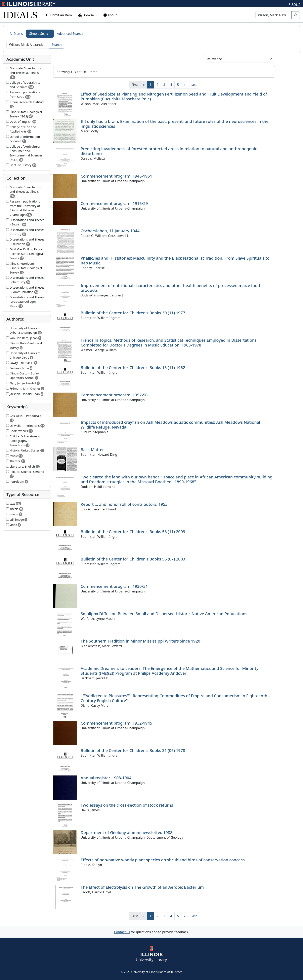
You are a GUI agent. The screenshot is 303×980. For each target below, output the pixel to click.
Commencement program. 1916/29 (114, 203)
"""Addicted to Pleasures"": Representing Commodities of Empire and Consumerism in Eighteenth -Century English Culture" (175, 698)
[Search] (273, 15)
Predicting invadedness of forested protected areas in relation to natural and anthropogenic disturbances (169, 151)
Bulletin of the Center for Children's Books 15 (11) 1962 (133, 368)
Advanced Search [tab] (70, 34)
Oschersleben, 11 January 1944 (110, 231)
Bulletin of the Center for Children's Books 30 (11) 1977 (133, 313)
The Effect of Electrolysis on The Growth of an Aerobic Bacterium (142, 887)
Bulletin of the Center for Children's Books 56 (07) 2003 (133, 559)
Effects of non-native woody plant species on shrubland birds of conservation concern (163, 860)
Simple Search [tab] (40, 34)
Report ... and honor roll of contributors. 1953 (124, 504)
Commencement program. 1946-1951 (116, 176)
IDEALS (20, 15)
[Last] (194, 85)
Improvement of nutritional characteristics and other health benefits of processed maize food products (170, 288)
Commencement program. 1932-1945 (116, 723)
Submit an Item (58, 15)
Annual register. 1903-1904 (106, 778)
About (110, 15)
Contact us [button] (122, 932)
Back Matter (92, 450)
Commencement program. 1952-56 (114, 395)
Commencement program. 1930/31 (114, 586)
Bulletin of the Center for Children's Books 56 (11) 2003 (133, 532)
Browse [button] (87, 15)
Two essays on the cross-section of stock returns (127, 805)
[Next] (185, 85)
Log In (294, 4)
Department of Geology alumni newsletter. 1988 (126, 832)
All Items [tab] (16, 34)
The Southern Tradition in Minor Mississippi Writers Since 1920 (140, 641)
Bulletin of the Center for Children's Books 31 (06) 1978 (133, 750)
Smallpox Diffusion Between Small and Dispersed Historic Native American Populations (164, 614)
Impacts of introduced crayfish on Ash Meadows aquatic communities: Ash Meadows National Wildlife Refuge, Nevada (170, 425)
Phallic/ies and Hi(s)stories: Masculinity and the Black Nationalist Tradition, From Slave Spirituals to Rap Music (175, 261)
